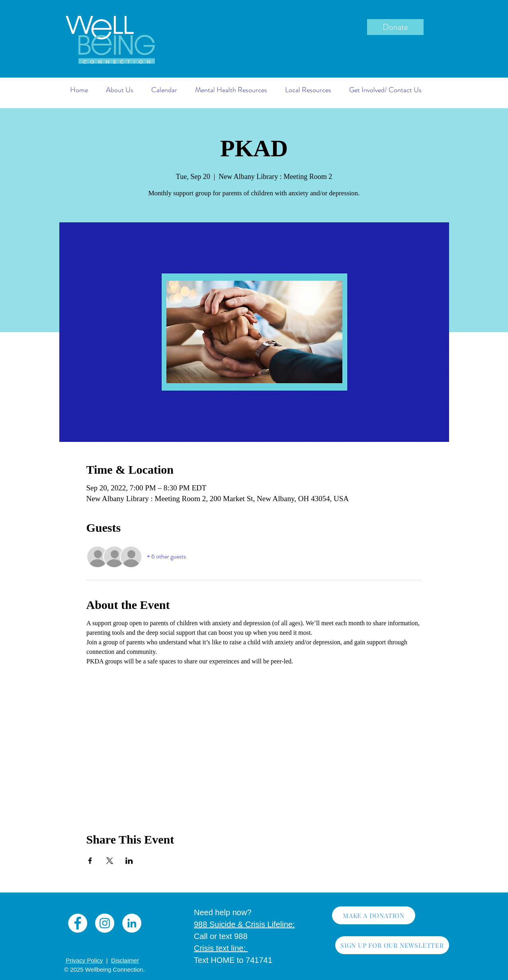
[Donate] (395, 27)
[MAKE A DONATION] (374, 915)
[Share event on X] (110, 861)
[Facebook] (78, 923)
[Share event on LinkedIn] (129, 861)
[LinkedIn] (132, 923)
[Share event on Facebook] (90, 861)
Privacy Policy (84, 960)
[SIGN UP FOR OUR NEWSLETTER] (392, 945)
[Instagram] (105, 923)
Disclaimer (125, 960)
